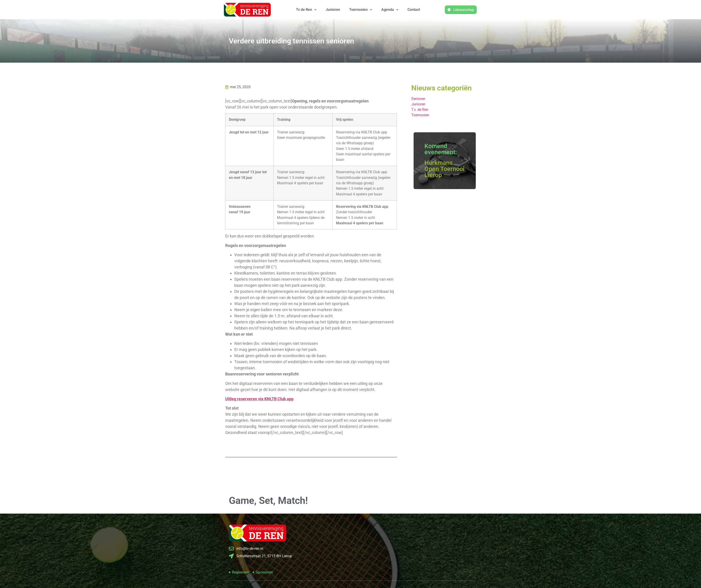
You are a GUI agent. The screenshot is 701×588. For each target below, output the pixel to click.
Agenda (390, 10)
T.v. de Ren (420, 110)
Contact (414, 10)
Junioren (333, 10)
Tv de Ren (306, 10)
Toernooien (361, 10)
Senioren (418, 99)
